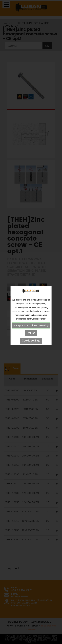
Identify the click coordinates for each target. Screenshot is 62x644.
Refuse (31, 329)
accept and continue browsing (31, 321)
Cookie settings (31, 336)
